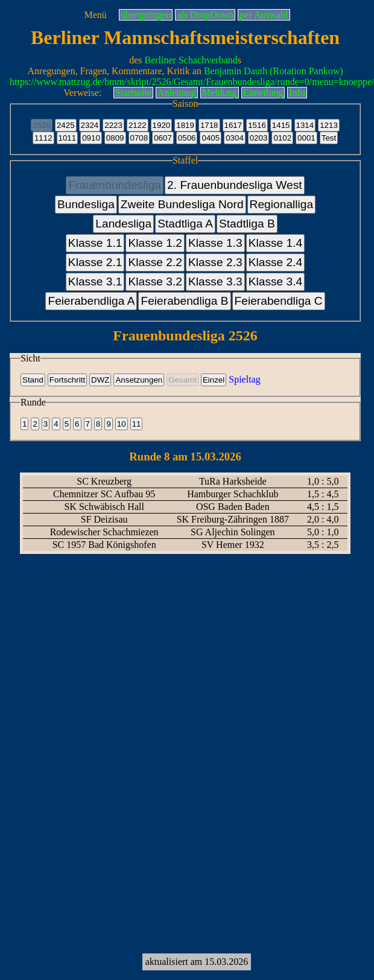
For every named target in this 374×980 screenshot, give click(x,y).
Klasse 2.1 (95, 262)
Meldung (220, 93)
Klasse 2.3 (215, 262)
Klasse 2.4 (276, 262)
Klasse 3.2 (155, 282)
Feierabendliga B (184, 301)
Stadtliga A (185, 224)
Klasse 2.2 (155, 262)
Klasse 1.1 (95, 243)
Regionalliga (282, 204)
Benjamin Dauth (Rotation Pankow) (274, 71)
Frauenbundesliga (115, 185)
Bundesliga (86, 204)
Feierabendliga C (279, 301)
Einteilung (263, 93)
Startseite (133, 93)
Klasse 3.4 (276, 282)
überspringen (146, 15)
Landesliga (123, 224)
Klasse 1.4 (276, 243)
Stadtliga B (247, 224)
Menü (95, 15)
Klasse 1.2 (155, 243)
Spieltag (244, 379)
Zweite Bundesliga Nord (182, 204)
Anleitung (177, 93)
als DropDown (205, 15)
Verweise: (82, 93)
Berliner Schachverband (191, 60)
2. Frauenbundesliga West (235, 185)
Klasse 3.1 (95, 282)
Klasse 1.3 (215, 243)
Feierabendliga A (91, 301)
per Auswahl (264, 15)
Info (297, 93)
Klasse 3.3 (215, 282)
